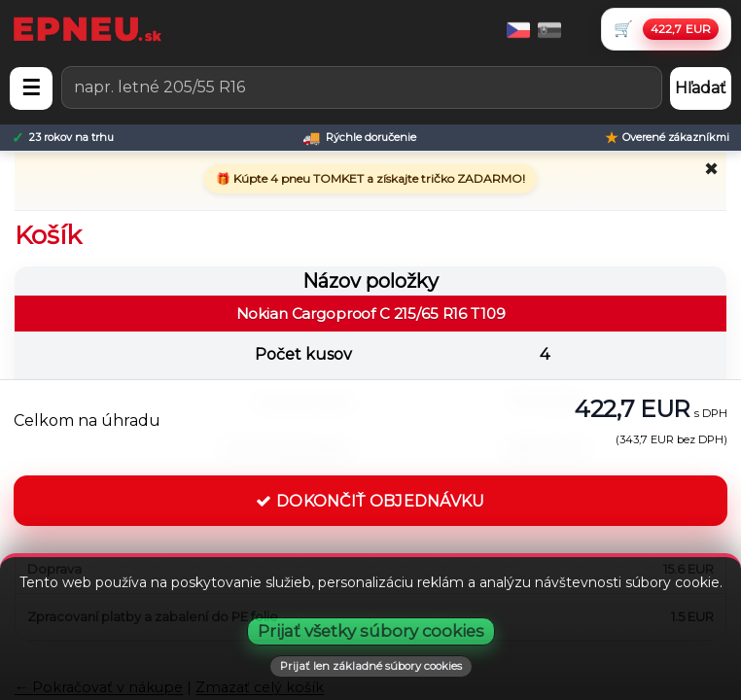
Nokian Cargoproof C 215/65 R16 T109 (371, 314)
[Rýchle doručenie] (359, 138)
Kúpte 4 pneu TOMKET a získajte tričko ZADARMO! (378, 178)
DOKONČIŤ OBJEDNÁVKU (370, 501)
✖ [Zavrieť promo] (711, 169)
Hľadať (701, 88)
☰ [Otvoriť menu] (31, 88)
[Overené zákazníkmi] (667, 138)
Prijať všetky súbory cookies (371, 631)
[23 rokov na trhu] (63, 138)
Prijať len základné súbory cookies (371, 666)
